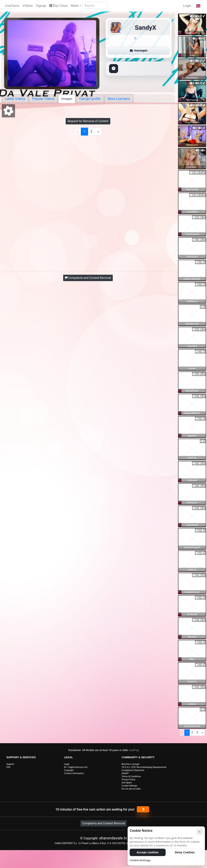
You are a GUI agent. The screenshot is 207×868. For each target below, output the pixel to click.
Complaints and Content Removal (103, 823)
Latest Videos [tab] (15, 99)
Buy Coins (59, 6)
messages (139, 50)
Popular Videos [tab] (43, 99)
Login (187, 6)
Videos (28, 6)
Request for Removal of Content (88, 121)
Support (10, 764)
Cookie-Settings (129, 786)
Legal (67, 764)
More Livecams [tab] (119, 99)
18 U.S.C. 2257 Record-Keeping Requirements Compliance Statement (144, 769)
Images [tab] (67, 99)
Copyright (69, 770)
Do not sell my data (131, 789)
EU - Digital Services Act (76, 767)
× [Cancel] (199, 832)
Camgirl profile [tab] (90, 99)
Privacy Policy (128, 780)
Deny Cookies (185, 852)
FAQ (8, 767)
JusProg (134, 750)
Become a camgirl (131, 764)
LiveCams (12, 6)
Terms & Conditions (131, 776)
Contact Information (74, 773)
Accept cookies (148, 852)
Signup (41, 6)
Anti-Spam (127, 783)
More (75, 6)
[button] (198, 6)
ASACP (125, 773)
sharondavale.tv (113, 838)
